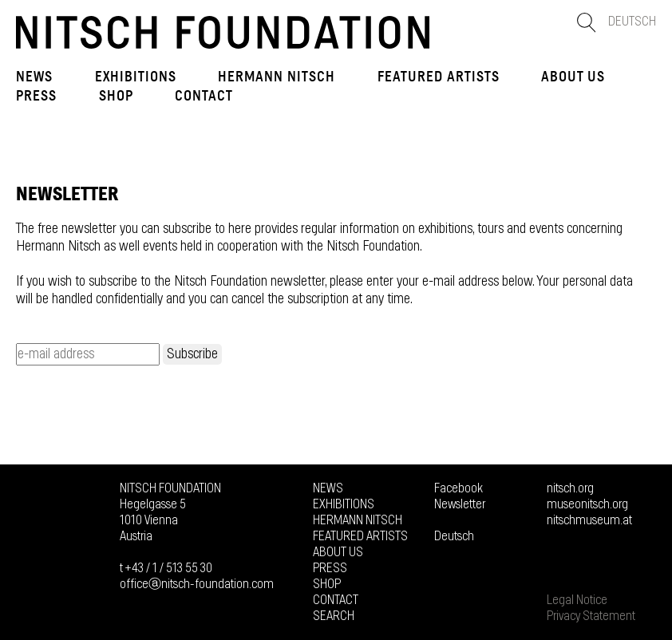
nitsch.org (570, 488)
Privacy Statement (591, 616)
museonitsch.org (587, 504)
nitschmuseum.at (589, 520)
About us (573, 77)
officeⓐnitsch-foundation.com (197, 584)
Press (36, 96)
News (34, 77)
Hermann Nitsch (277, 77)
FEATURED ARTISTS (439, 77)
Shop (116, 96)
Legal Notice (577, 600)
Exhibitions (136, 77)
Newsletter (460, 504)
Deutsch (632, 22)
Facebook (459, 488)
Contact (204, 96)
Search (334, 616)
